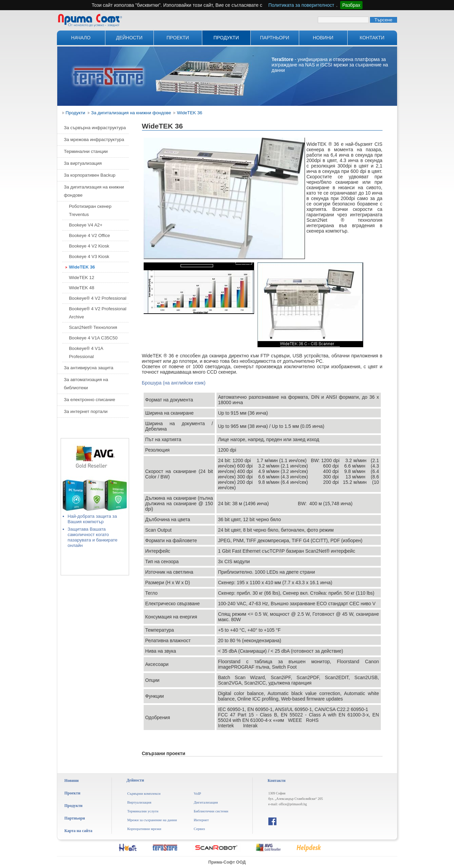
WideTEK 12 (82, 278)
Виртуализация (139, 802)
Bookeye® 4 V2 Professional (98, 298)
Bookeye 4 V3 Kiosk (89, 257)
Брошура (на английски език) (174, 383)
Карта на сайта (78, 831)
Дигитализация (206, 802)
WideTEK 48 (82, 288)
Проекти (178, 38)
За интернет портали (86, 411)
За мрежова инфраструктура (94, 140)
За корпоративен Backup (90, 175)
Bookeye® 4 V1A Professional (86, 352)
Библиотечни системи (211, 811)
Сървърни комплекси (144, 793)
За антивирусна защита (89, 368)
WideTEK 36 (190, 113)
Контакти (372, 38)
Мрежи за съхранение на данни (152, 820)
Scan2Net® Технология (93, 327)
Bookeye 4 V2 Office (90, 235)
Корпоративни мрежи (144, 829)
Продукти (226, 38)
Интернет (201, 820)
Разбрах (351, 5)
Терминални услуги (143, 811)
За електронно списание (90, 400)
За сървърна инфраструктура (95, 128)
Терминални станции (86, 151)
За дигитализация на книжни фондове (131, 113)
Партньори (275, 38)
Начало (81, 38)
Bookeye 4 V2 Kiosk (89, 246)
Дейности (129, 38)
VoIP (198, 793)
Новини (323, 38)
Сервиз (199, 829)
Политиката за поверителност (301, 5)
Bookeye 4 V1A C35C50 (93, 338)
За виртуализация (83, 163)
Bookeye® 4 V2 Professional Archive (98, 313)
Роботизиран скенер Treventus (90, 210)
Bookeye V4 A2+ (86, 225)
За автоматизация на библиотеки (86, 384)
